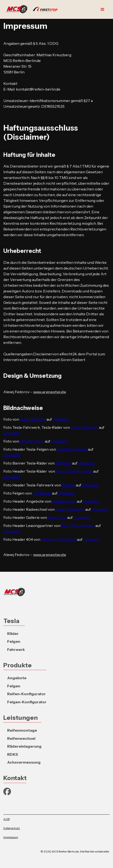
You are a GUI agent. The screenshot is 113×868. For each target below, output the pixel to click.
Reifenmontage (22, 730)
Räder (13, 633)
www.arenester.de (50, 392)
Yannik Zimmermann (74, 471)
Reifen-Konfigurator (26, 694)
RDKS (13, 754)
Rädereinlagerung (24, 746)
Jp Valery (63, 463)
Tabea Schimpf (33, 419)
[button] (103, 10)
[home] (33, 10)
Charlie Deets (32, 441)
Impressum (11, 837)
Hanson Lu (57, 517)
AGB (6, 819)
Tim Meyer (42, 493)
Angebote (17, 678)
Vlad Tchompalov (72, 449)
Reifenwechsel (21, 738)
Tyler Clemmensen (78, 526)
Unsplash (61, 419)
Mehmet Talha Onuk (59, 539)
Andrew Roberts (70, 509)
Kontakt (15, 778)
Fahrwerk (16, 649)
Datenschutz (12, 828)
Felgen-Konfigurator (27, 702)
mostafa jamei (64, 501)
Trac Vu (68, 485)
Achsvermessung (24, 762)
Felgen (14, 641)
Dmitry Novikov (84, 427)
